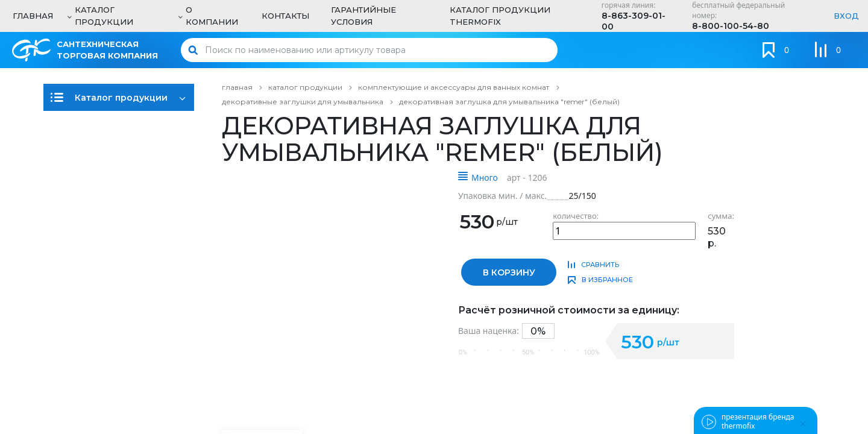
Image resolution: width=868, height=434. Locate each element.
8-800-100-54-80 (731, 26)
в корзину (509, 272)
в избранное (607, 280)
